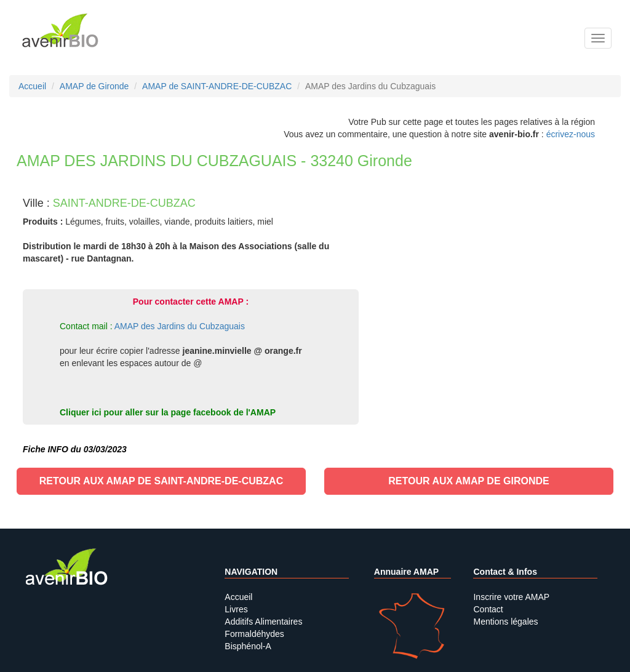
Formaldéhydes (254, 634)
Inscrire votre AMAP (511, 597)
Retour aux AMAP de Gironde (469, 481)
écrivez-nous (571, 134)
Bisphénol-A (248, 646)
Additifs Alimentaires (263, 622)
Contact (488, 609)
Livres (236, 609)
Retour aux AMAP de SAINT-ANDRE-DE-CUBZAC (161, 481)
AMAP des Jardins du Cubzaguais (180, 326)
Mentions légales (505, 622)
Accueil (238, 597)
